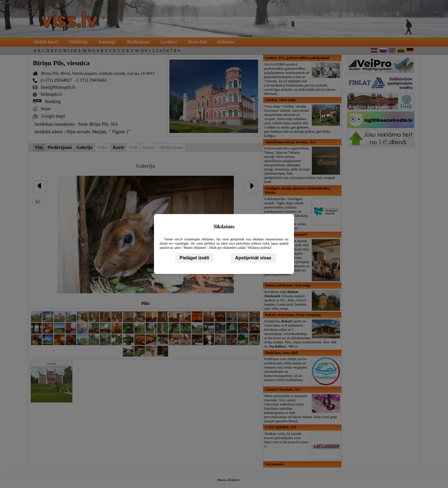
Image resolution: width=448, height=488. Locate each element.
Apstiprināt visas (253, 258)
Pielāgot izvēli (194, 258)
